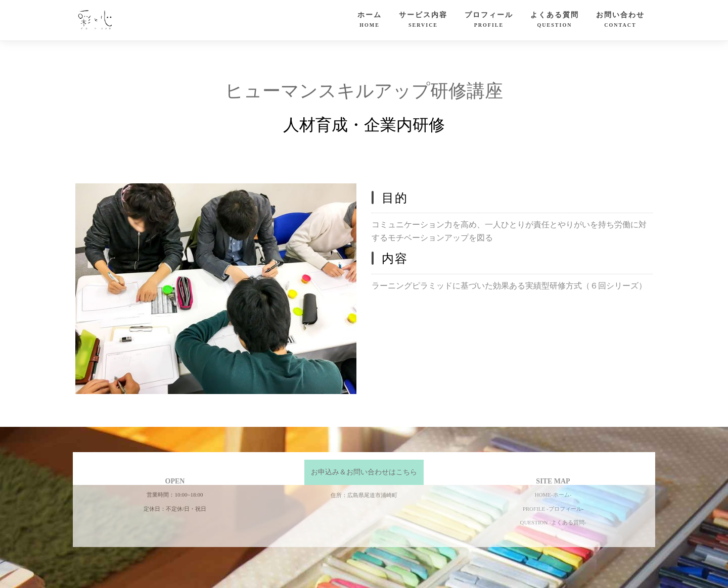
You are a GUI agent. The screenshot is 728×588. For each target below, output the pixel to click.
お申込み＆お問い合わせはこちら (364, 472)
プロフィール (489, 21)
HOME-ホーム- (553, 471)
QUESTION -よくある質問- (553, 500)
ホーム (370, 21)
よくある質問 (555, 21)
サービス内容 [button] (423, 21)
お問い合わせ (620, 21)
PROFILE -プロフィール (552, 485)
